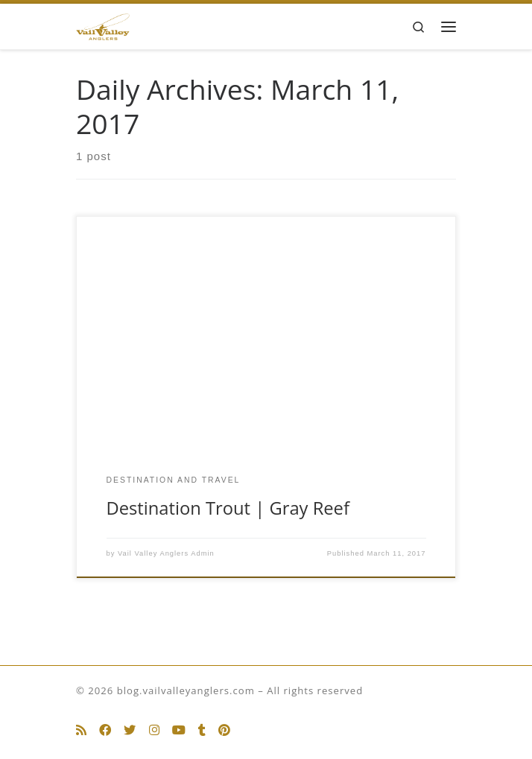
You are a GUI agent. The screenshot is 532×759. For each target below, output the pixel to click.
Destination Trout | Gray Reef (228, 508)
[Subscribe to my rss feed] (81, 730)
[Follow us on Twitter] (130, 730)
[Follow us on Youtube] (179, 730)
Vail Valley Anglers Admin (166, 553)
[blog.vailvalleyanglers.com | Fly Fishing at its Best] (103, 25)
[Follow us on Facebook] (105, 730)
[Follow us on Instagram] (154, 730)
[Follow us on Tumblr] (202, 730)
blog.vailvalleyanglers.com (186, 690)
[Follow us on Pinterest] (224, 730)
